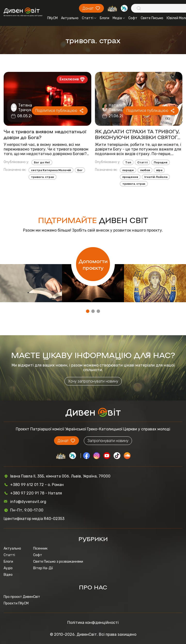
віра (159, 170)
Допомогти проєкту (93, 264)
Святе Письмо (152, 18)
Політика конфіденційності (93, 623)
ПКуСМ (52, 18)
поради (128, 170)
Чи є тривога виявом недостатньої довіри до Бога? (45, 134)
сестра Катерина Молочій (51, 170)
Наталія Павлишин (119, 108)
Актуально (70, 18)
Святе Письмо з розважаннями (58, 562)
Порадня (161, 162)
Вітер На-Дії (43, 568)
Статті (89, 18)
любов (145, 170)
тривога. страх (43, 177)
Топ (128, 162)
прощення (130, 177)
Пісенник (40, 548)
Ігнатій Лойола (156, 177)
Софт (133, 18)
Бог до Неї (42, 162)
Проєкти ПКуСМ (16, 603)
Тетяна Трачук (25, 108)
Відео (8, 575)
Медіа (119, 18)
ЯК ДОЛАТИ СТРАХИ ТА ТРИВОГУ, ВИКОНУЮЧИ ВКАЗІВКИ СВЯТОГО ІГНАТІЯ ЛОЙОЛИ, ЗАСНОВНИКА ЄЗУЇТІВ (138, 134)
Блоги (105, 18)
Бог (80, 170)
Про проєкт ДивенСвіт (22, 597)
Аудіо (8, 568)
